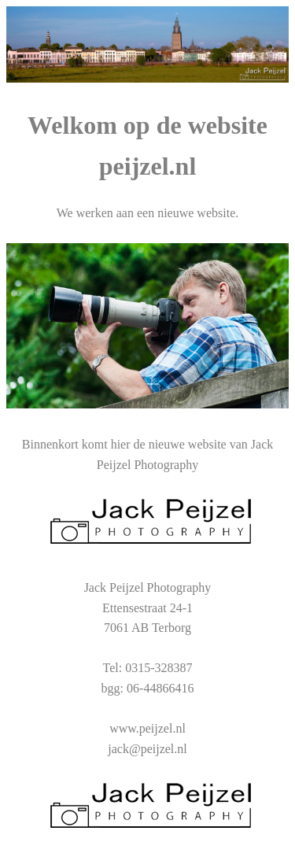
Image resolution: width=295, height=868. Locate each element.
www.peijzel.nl (147, 728)
